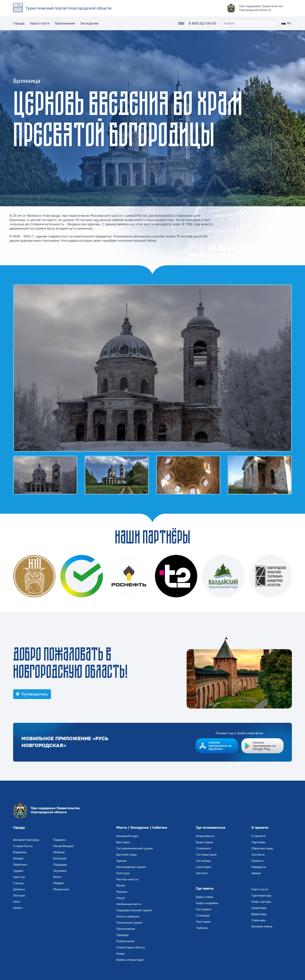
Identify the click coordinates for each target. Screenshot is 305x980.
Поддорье (60, 865)
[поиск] (249, 23)
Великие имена (262, 926)
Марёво (58, 883)
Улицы (120, 954)
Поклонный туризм (129, 923)
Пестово (19, 896)
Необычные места (129, 904)
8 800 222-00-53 (202, 23)
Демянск (19, 889)
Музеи (121, 886)
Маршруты (259, 867)
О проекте (258, 836)
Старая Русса (23, 846)
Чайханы (202, 928)
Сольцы (18, 883)
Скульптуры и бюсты (131, 947)
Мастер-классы (127, 879)
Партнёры (258, 842)
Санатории (203, 867)
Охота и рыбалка (128, 916)
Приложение (65, 23)
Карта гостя (40, 23)
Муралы (122, 892)
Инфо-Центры (261, 902)
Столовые (203, 916)
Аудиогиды (259, 908)
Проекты (257, 861)
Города (19, 23)
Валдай (18, 858)
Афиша (256, 873)
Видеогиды (259, 914)
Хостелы (202, 873)
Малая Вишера (63, 846)
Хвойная (59, 852)
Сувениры (258, 920)
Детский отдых (127, 855)
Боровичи (20, 852)
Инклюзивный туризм (131, 867)
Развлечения (125, 941)
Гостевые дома (206, 855)
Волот (57, 877)
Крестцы (19, 877)
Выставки (123, 842)
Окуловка (60, 871)
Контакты (258, 855)
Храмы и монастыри (130, 960)
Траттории (203, 922)
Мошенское (61, 889)
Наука (121, 898)
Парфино (59, 840)
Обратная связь (262, 848)
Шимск (18, 908)
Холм (17, 902)
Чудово (18, 871)
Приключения (126, 929)
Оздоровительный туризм (134, 910)
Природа (122, 935)
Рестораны (203, 909)
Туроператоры (261, 896)
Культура (123, 873)
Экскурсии (89, 23)
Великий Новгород (26, 840)
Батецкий (60, 858)
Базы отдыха (205, 842)
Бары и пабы (204, 897)
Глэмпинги (203, 848)
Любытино (20, 865)
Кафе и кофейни (207, 903)
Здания (121, 861)
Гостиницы (203, 861)
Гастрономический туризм (135, 848)
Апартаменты (205, 836)
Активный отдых (127, 836)
